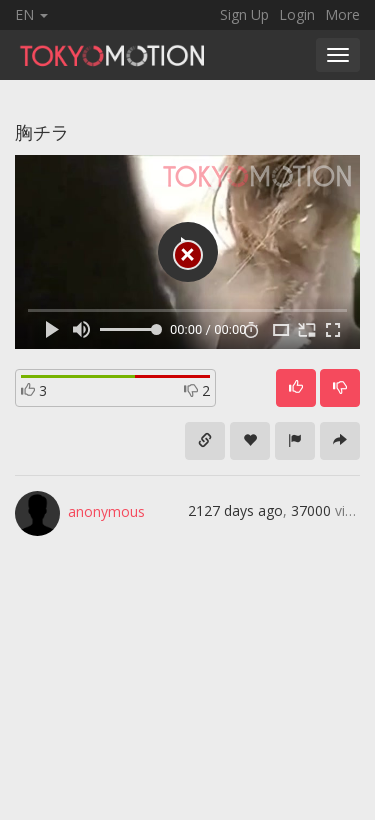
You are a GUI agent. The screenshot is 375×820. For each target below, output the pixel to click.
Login (297, 14)
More (342, 14)
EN (31, 14)
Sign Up (244, 14)
